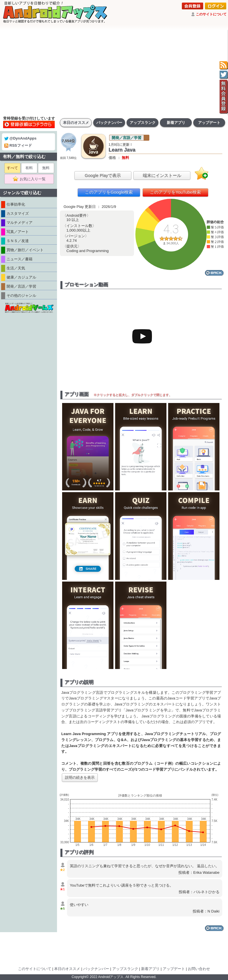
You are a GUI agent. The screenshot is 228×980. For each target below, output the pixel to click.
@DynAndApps (20, 138)
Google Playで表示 (103, 175)
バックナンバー (109, 123)
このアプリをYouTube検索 (175, 192)
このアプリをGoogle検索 (109, 192)
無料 (46, 168)
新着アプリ (176, 123)
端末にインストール (162, 175)
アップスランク (143, 123)
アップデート (209, 123)
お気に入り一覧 (31, 179)
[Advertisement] (114, 73)
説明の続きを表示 (80, 777)
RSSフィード (18, 145)
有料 (29, 168)
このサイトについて (211, 14)
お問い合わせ (199, 969)
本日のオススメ (76, 123)
